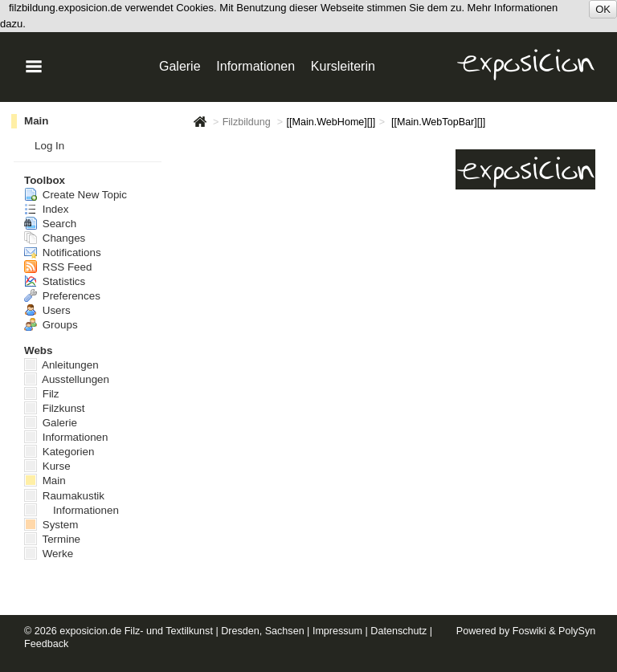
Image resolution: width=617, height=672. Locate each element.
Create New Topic (76, 195)
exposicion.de (90, 631)
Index (46, 209)
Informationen (402, 165)
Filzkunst (55, 408)
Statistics (55, 281)
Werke (49, 554)
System (51, 525)
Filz (42, 394)
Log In (49, 146)
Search (50, 224)
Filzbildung (247, 122)
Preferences (62, 296)
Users (47, 310)
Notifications (63, 253)
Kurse (318, 165)
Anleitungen (408, 148)
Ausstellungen (401, 200)
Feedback (46, 644)
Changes (55, 238)
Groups (51, 325)
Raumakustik (64, 496)
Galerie (325, 148)
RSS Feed (58, 267)
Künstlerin (414, 183)
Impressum (337, 631)
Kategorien (59, 452)
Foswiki (529, 631)
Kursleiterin (343, 66)
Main (36, 121)
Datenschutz (398, 631)
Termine (52, 539)
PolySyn (577, 631)
